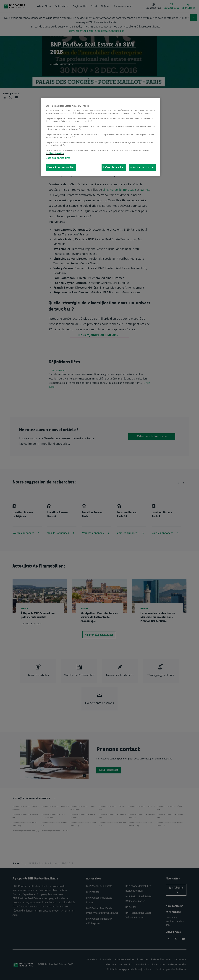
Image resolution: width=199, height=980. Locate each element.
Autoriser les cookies (142, 168)
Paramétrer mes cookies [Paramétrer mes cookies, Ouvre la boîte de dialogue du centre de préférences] (61, 168)
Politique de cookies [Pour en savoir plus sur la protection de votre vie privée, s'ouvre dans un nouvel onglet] (55, 153)
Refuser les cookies (114, 168)
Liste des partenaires (58, 158)
